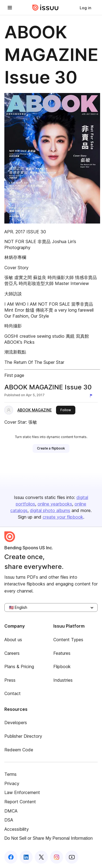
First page (14, 375)
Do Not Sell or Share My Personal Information (49, 838)
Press (10, 680)
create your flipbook (63, 517)
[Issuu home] (45, 8)
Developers (16, 723)
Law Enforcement (22, 792)
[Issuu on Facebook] (11, 857)
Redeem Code (19, 750)
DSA (9, 820)
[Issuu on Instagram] (57, 857)
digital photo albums (50, 510)
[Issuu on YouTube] (72, 857)
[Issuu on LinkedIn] (26, 857)
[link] (85, 8)
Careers (12, 653)
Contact (13, 693)
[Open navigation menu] (10, 8)
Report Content (20, 802)
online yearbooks (55, 504)
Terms (10, 774)
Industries (63, 680)
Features (62, 653)
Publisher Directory (23, 736)
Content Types (68, 640)
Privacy (12, 783)
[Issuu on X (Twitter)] (41, 857)
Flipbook (62, 666)
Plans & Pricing (19, 666)
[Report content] (92, 396)
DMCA (11, 811)
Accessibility (17, 829)
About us (13, 640)
